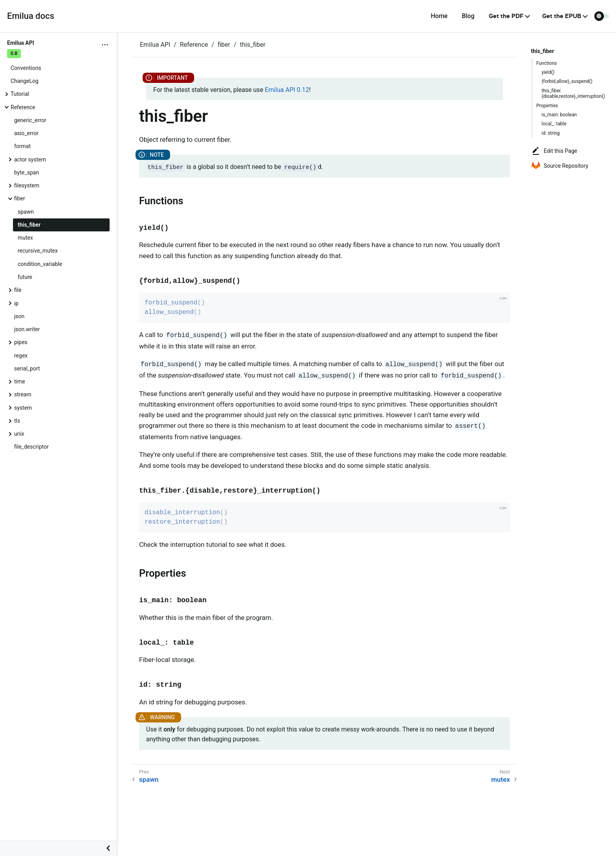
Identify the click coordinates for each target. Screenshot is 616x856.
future (25, 277)
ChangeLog (25, 81)
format (22, 146)
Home (439, 16)
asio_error (26, 133)
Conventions (26, 68)
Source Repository (560, 166)
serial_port (27, 368)
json (19, 316)
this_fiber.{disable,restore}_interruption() (574, 93)
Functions (547, 63)
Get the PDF (506, 16)
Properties (547, 106)
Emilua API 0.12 (287, 90)
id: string (551, 133)
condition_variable (40, 264)
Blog (468, 16)
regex (21, 356)
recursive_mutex (38, 251)
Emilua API (155, 45)
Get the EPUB (562, 16)
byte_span (27, 172)
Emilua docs (31, 16)
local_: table (554, 124)
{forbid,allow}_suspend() (567, 81)
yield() (548, 72)
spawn (26, 212)
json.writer (27, 329)
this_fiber (29, 225)
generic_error (30, 120)
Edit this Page (554, 151)
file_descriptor (31, 447)
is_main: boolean (559, 115)
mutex (25, 238)
